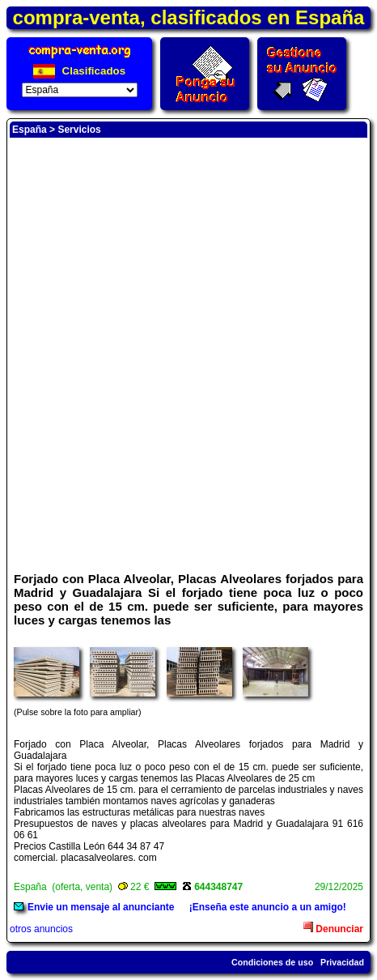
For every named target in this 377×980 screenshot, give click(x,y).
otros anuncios (41, 929)
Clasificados (79, 71)
